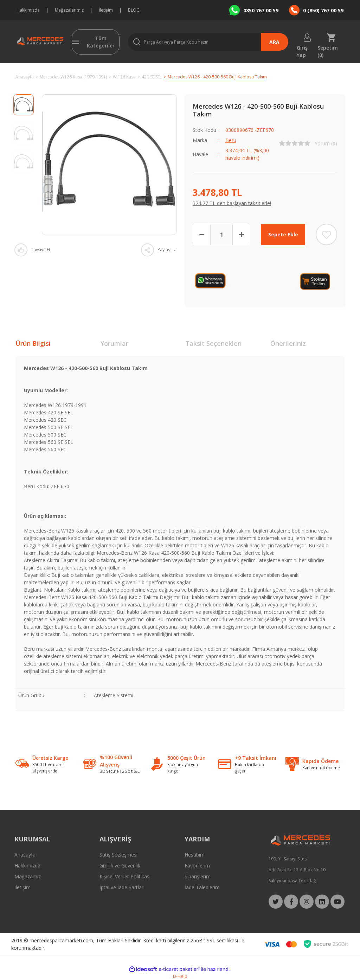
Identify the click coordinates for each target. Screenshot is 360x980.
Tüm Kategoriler (101, 42)
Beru (231, 140)
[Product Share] (158, 250)
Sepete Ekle (283, 234)
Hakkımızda (28, 10)
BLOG (134, 10)
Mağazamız (28, 876)
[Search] (208, 42)
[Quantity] (221, 234)
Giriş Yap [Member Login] (302, 47)
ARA (274, 42)
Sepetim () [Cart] (328, 47)
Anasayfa (25, 855)
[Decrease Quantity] (202, 234)
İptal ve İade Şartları (122, 887)
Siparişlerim (198, 876)
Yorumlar (114, 343)
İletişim (106, 10)
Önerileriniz (288, 343)
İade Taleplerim (202, 887)
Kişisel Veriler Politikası (125, 876)
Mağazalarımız (69, 10)
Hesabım (195, 855)
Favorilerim (197, 866)
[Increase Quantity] (241, 234)
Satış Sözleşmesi (118, 855)
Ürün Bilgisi (33, 343)
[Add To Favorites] (326, 234)
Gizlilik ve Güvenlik (120, 866)
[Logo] (39, 42)
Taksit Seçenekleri (214, 343)
